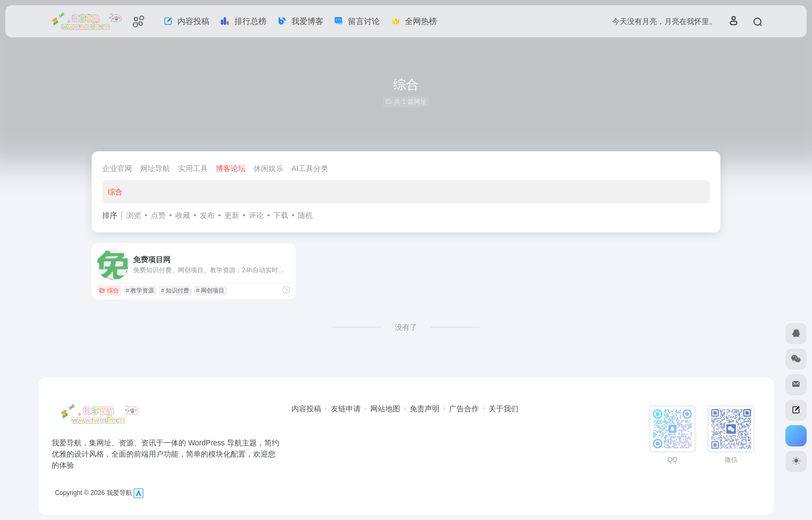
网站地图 (385, 409)
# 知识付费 (175, 290)
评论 (256, 215)
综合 (115, 192)
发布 (207, 215)
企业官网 (117, 168)
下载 (281, 215)
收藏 (183, 215)
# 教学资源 (140, 290)
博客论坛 (231, 168)
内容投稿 (306, 409)
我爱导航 (119, 493)
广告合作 (464, 409)
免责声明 (425, 409)
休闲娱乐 (269, 168)
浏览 (134, 215)
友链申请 (346, 409)
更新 (232, 215)
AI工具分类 (310, 168)
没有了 (406, 327)
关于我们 (504, 409)
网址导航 (155, 168)
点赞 (158, 215)
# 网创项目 (210, 290)
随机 (305, 215)
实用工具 (193, 168)
